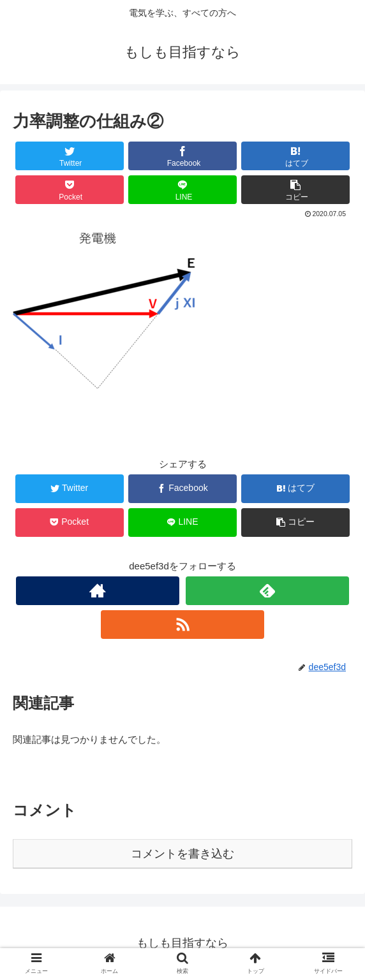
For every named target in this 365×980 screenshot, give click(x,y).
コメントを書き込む (182, 854)
